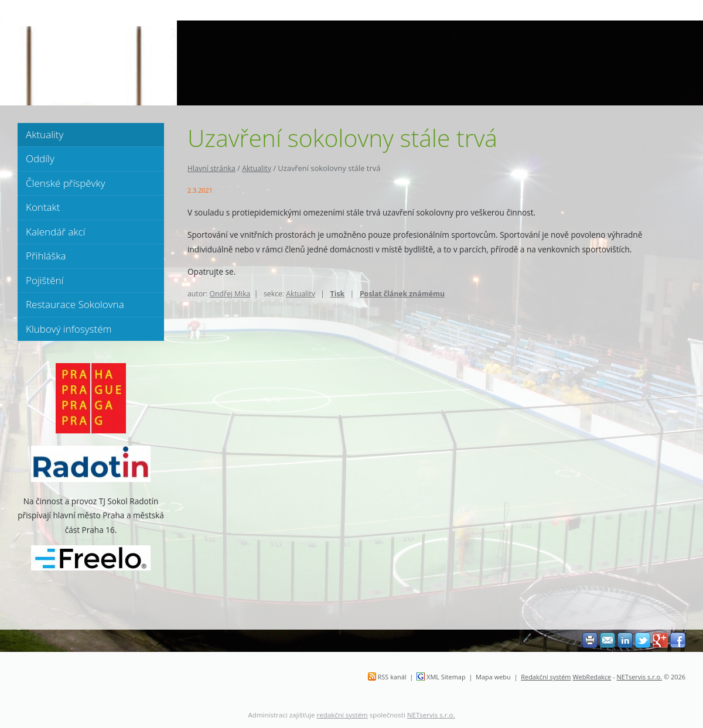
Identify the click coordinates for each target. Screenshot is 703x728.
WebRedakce (592, 677)
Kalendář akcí (55, 232)
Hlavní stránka (211, 168)
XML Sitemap (446, 677)
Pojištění (45, 280)
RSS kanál (392, 677)
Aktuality (257, 168)
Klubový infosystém (69, 329)
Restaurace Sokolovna (75, 304)
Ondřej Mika (230, 294)
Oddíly (40, 158)
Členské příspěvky (65, 183)
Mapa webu (493, 677)
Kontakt (43, 207)
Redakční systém (546, 677)
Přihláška (46, 256)
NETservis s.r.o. (640, 677)
